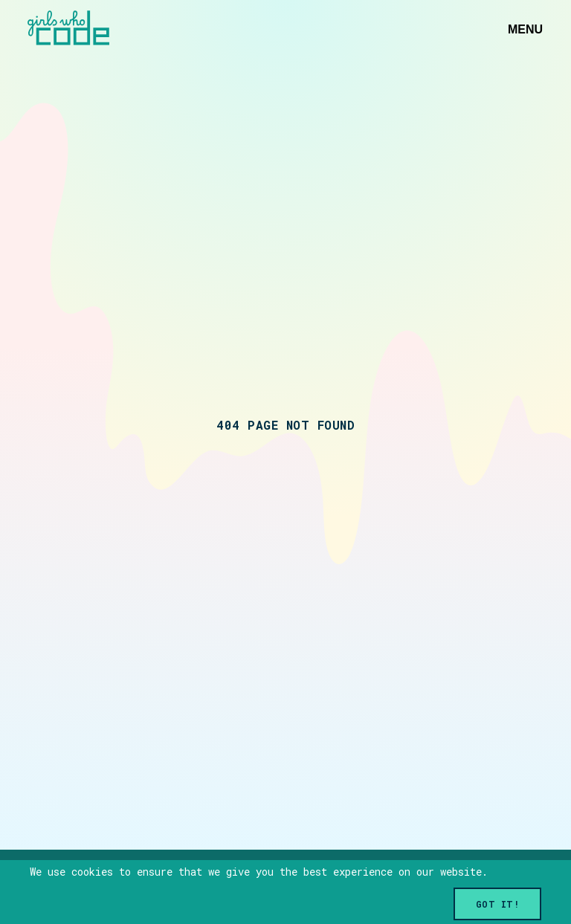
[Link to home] (68, 29)
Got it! (498, 904)
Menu (525, 29)
